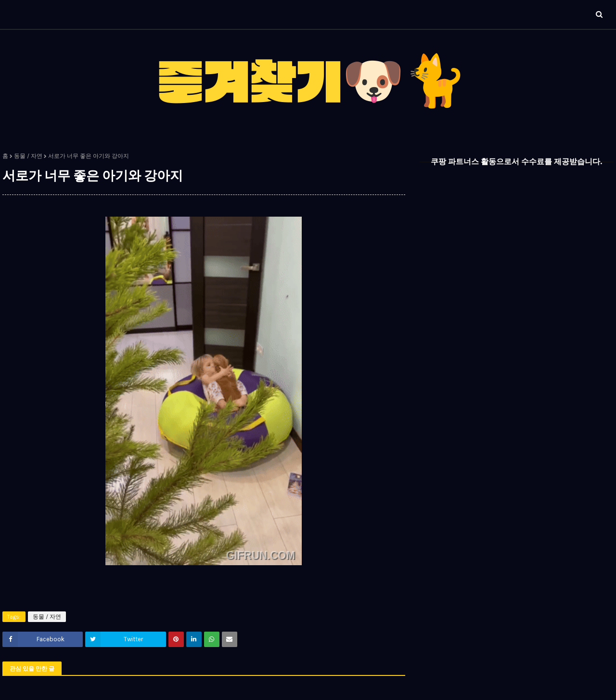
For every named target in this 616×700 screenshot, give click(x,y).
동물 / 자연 (28, 156)
